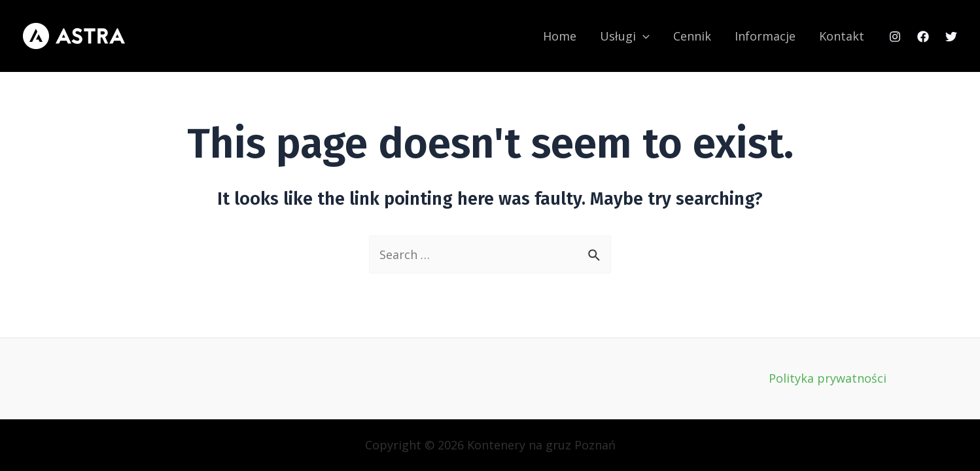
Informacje (765, 36)
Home (560, 36)
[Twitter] (951, 37)
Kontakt (842, 36)
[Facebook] (923, 37)
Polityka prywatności (828, 378)
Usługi (625, 36)
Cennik (692, 36)
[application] (643, 36)
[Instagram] (895, 37)
